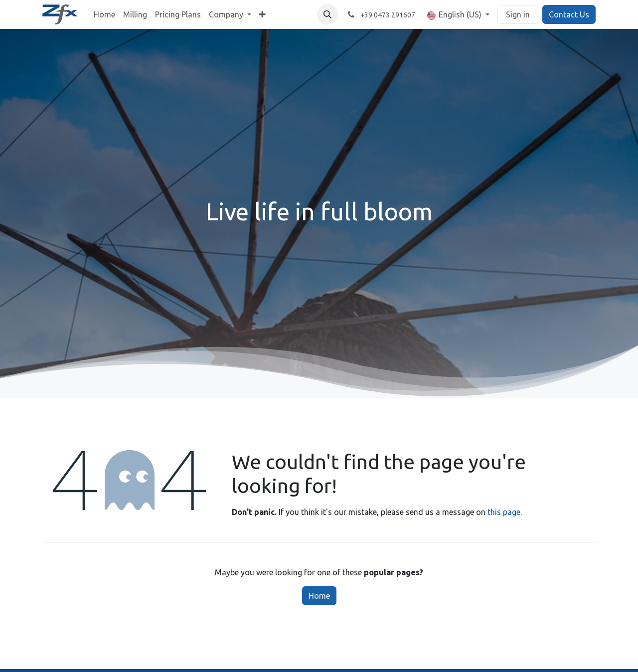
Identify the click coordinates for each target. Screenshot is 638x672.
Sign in (518, 14)
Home (319, 596)
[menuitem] (104, 14)
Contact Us (569, 14)
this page (504, 512)
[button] (327, 14)
